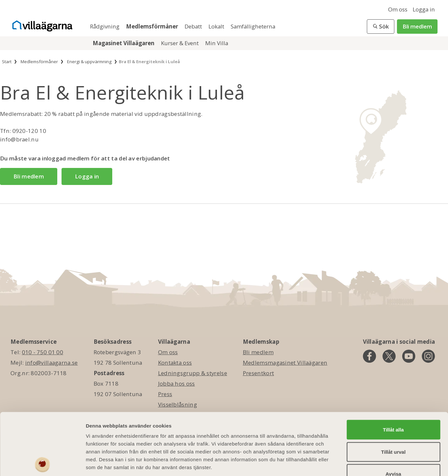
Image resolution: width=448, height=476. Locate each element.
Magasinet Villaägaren (124, 43)
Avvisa (393, 433)
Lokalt (217, 26)
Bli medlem (417, 26)
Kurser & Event (180, 43)
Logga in (424, 9)
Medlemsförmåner (153, 26)
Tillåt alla (393, 388)
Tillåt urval (394, 411)
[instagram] (428, 356)
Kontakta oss (175, 363)
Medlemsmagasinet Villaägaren (285, 363)
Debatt (194, 26)
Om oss (398, 9)
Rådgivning (105, 26)
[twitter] (389, 356)
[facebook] (369, 356)
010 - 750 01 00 (43, 352)
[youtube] (409, 356)
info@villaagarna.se (52, 363)
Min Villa (217, 43)
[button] (381, 27)
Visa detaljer (356, 463)
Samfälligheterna (253, 26)
